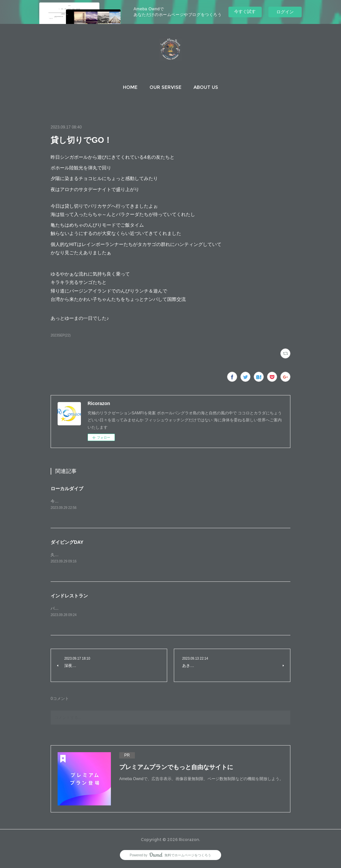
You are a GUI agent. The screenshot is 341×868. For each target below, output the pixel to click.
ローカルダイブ (67, 489)
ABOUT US (206, 87)
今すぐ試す (245, 11)
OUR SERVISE (166, 87)
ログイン (285, 12)
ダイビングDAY (67, 542)
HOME (130, 87)
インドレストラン (69, 596)
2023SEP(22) (61, 335)
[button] (130, 87)
